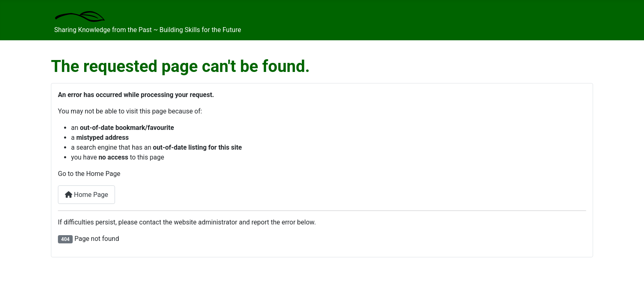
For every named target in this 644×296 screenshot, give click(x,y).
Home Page (86, 195)
